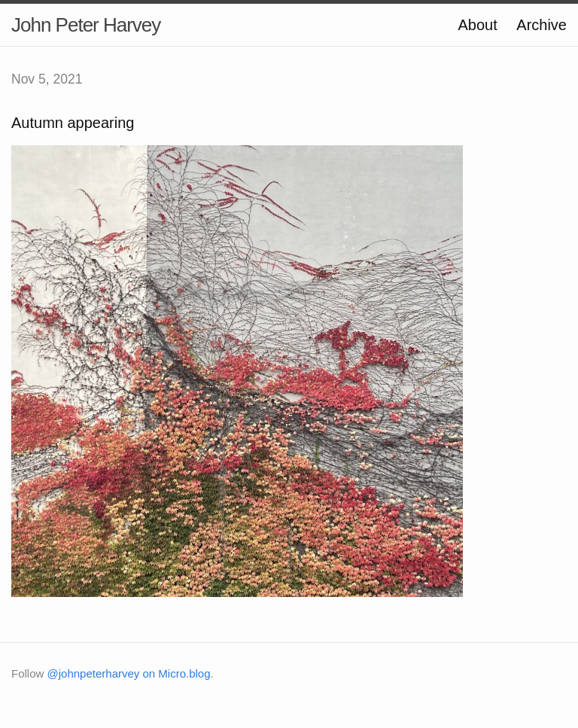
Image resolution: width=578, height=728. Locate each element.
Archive (541, 25)
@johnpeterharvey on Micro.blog (129, 673)
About (477, 25)
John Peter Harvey (86, 25)
